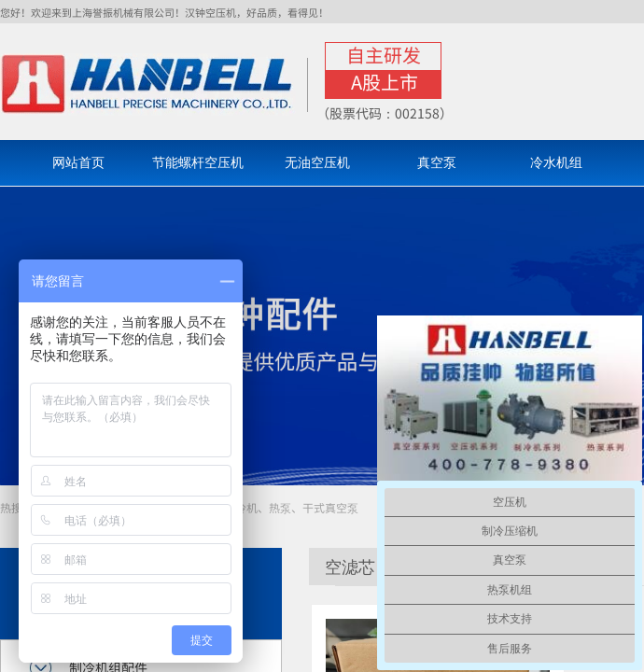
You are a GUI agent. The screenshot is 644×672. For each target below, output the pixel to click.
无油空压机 (317, 163)
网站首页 (78, 163)
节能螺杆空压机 (198, 163)
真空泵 (437, 163)
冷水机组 (556, 163)
